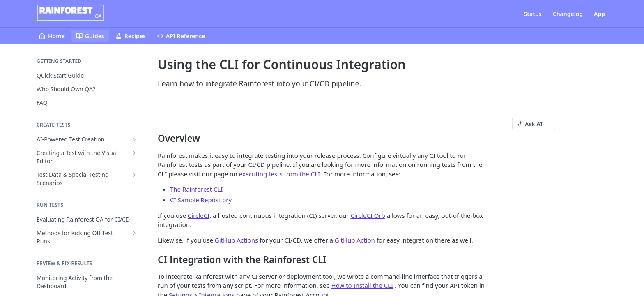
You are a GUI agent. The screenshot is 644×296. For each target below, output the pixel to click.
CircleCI (199, 215)
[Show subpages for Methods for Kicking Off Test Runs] (134, 233)
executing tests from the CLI (280, 174)
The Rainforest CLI (196, 189)
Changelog (568, 14)
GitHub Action (355, 240)
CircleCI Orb (368, 215)
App (599, 14)
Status (533, 14)
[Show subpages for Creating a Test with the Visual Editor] (134, 153)
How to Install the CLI (362, 285)
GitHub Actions (236, 240)
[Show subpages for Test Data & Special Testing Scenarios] (134, 175)
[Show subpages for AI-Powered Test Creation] (134, 139)
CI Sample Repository (201, 200)
